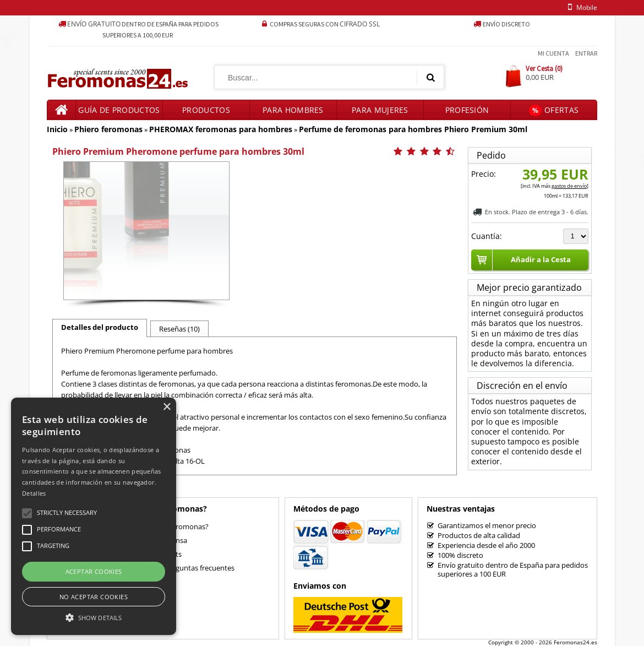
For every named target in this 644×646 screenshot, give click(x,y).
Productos (206, 110)
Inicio (57, 129)
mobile (581, 7)
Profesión (467, 110)
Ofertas (554, 110)
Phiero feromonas (108, 129)
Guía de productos (119, 110)
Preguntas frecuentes (200, 568)
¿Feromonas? (187, 526)
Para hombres (293, 110)
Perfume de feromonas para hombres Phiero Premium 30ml (413, 129)
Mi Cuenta (553, 53)
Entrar (586, 53)
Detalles (34, 493)
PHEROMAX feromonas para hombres (221, 129)
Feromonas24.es (575, 642)
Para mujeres (380, 110)
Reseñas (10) (179, 329)
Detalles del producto (100, 327)
